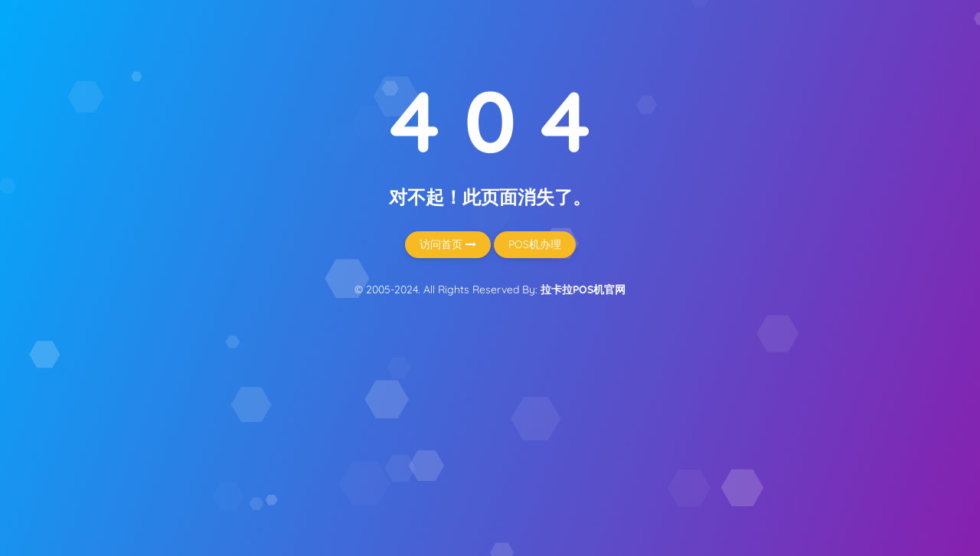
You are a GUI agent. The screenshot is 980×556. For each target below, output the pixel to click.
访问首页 (448, 244)
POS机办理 (535, 244)
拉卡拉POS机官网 (583, 289)
